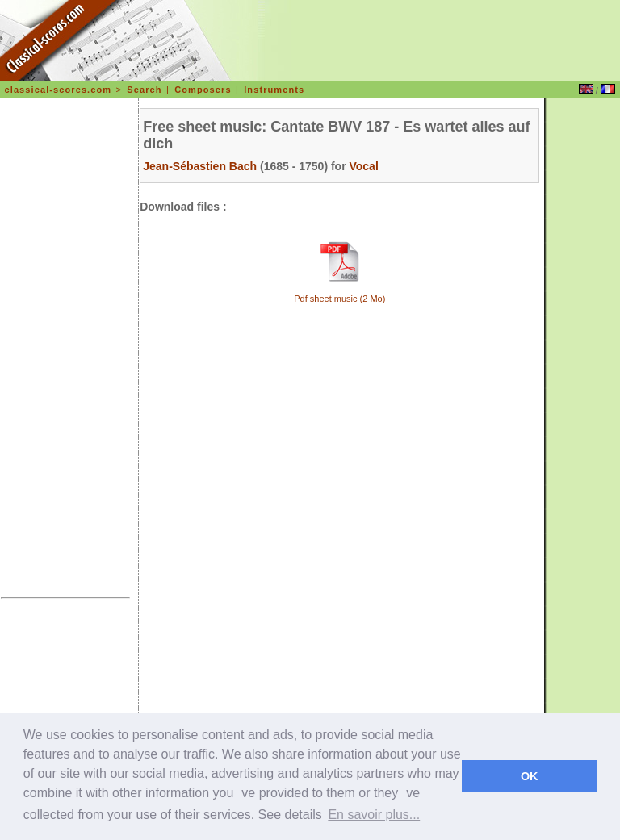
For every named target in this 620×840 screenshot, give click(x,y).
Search (144, 90)
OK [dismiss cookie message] (530, 776)
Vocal (363, 166)
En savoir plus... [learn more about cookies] (374, 815)
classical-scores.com (59, 90)
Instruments (274, 90)
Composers (203, 90)
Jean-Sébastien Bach (200, 166)
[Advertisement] (65, 350)
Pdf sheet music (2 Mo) (339, 299)
